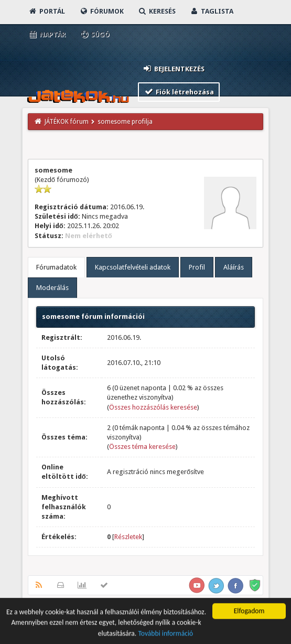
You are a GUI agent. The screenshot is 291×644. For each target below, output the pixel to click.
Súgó (95, 34)
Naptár (47, 34)
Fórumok (101, 11)
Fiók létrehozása (179, 92)
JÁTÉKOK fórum (67, 122)
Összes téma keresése (142, 447)
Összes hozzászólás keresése (153, 407)
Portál (47, 11)
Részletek (128, 537)
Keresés (157, 11)
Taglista (212, 11)
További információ (165, 634)
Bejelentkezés (174, 68)
